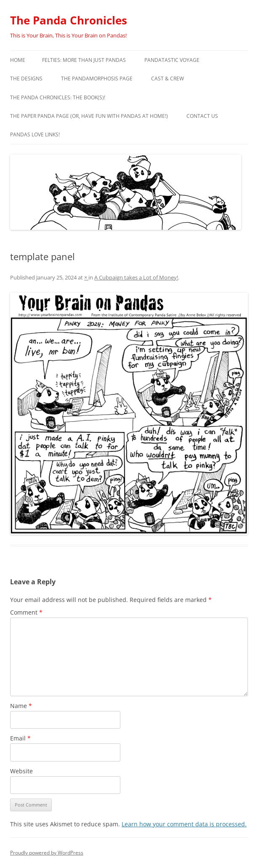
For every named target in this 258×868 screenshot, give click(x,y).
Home (18, 60)
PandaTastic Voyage (172, 60)
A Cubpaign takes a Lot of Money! (136, 277)
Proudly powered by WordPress (47, 853)
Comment (26, 612)
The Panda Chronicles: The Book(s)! (58, 97)
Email (20, 738)
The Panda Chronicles (69, 20)
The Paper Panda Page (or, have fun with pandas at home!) (89, 116)
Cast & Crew (168, 79)
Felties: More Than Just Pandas (84, 60)
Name (21, 706)
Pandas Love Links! (35, 134)
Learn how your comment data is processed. (184, 824)
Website (21, 771)
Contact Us (202, 116)
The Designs (26, 79)
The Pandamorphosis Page (97, 79)
